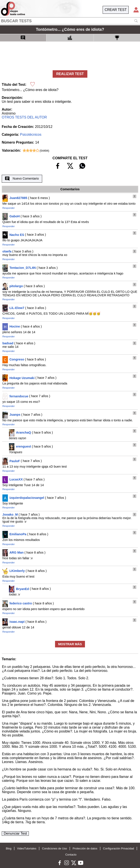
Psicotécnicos (31, 135)
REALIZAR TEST (70, 74)
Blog (9, 848)
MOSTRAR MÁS (70, 644)
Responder (9, 208)
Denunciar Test (15, 833)
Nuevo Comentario (22, 179)
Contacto (71, 855)
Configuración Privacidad (118, 848)
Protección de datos (85, 848)
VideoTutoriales (27, 848)
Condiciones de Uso (54, 848)
